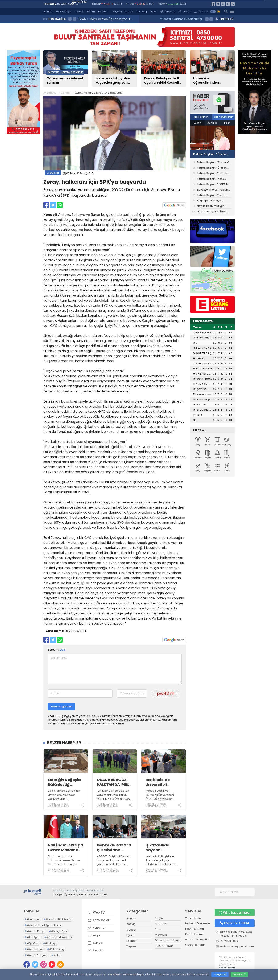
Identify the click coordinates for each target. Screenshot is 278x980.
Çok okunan (201, 117)
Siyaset (79, 11)
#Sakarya (50, 943)
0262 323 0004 (235, 923)
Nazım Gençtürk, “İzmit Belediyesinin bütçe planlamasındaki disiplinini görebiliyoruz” (214, 212)
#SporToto (32, 943)
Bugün (197, 123)
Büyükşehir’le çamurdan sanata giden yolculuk (212, 190)
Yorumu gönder (61, 707)
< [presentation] (70, 19)
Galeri (185, 11)
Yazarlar (168, 11)
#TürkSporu (33, 937)
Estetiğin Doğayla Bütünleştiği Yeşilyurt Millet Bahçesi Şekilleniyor (64, 782)
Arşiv (94, 935)
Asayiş (131, 924)
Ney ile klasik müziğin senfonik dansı (211, 206)
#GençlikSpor (58, 931)
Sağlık (129, 11)
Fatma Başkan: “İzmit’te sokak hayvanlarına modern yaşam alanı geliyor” (213, 174)
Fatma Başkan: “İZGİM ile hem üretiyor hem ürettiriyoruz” (213, 185)
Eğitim (91, 11)
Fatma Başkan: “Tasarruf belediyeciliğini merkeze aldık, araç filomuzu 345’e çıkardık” (214, 163)
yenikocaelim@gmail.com (237, 946)
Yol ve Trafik (193, 918)
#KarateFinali (34, 949)
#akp (56, 955)
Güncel (48, 11)
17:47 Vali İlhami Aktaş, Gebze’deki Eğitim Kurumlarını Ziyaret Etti (126, 19)
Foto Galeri (99, 920)
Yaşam (117, 11)
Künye (95, 943)
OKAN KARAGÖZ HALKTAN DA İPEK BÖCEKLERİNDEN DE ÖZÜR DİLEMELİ (114, 782)
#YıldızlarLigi (56, 949)
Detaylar (220, 975)
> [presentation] (74, 19)
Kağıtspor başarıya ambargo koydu (209, 201)
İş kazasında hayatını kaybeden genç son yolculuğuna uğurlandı (161, 848)
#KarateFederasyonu (58, 937)
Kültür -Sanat (164, 946)
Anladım (239, 975)
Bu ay (227, 123)
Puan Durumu (194, 934)
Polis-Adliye (63, 11)
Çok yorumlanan (224, 117)
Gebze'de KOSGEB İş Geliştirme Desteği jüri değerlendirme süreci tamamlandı (114, 848)
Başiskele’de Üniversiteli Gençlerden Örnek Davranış (163, 782)
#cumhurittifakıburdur (58, 919)
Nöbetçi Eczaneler (198, 923)
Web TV (201, 11)
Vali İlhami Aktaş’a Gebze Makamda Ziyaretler (65, 848)
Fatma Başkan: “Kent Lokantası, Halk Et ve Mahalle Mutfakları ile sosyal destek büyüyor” (212, 179)
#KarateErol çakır (36, 955)
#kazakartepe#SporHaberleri (43, 925)
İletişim (96, 950)
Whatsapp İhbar (235, 913)
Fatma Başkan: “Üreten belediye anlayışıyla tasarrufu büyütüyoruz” (211, 154)
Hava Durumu (195, 929)
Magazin (161, 935)
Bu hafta (212, 123)
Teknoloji (142, 11)
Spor (154, 11)
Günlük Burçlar (195, 945)
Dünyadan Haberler (168, 940)
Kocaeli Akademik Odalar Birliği (181, 19)
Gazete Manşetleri (198, 940)
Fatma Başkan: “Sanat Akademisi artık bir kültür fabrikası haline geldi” (213, 195)
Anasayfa (50, 93)
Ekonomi (104, 11)
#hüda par (32, 919)
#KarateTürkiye (35, 931)
